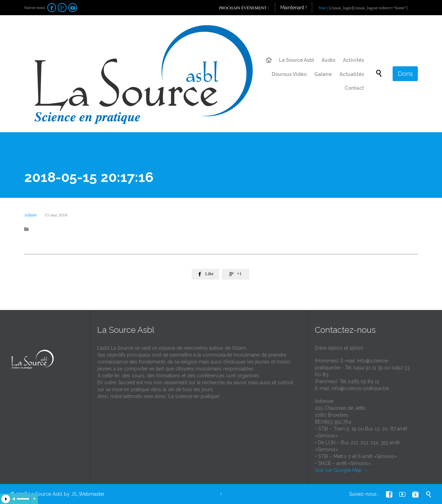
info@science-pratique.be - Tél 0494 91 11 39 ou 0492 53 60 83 (362, 368)
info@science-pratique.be (360, 388)
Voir (322, 8)
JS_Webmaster (88, 494)
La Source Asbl (46, 494)
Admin (30, 215)
